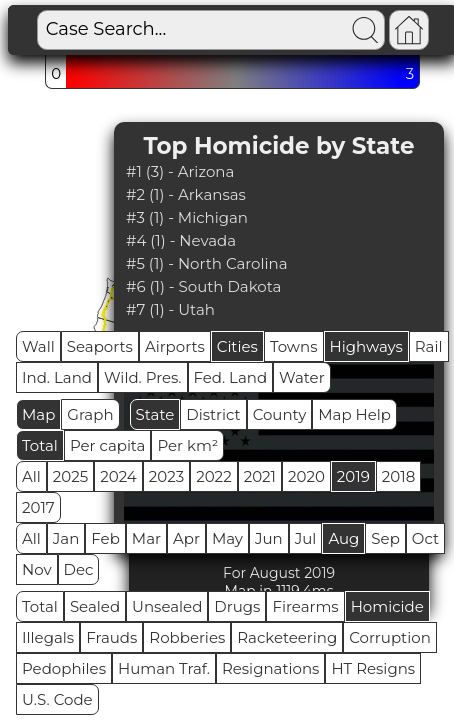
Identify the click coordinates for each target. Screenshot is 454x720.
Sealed (95, 606)
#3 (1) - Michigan (187, 217)
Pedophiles (64, 668)
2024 (118, 476)
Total (40, 445)
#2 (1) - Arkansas (186, 194)
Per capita (108, 445)
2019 (353, 476)
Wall (38, 346)
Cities (237, 346)
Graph (90, 414)
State (155, 414)
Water (302, 377)
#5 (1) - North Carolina (207, 263)
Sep (385, 538)
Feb (105, 538)
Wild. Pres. (143, 377)
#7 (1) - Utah (170, 309)
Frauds (111, 637)
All (31, 476)
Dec (79, 569)
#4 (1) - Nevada (181, 240)
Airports (175, 346)
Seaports (100, 346)
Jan (66, 538)
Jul (306, 538)
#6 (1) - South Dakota (203, 286)
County (280, 414)
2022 (213, 476)
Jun (269, 538)
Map (38, 414)
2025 (70, 476)
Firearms (305, 606)
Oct (425, 538)
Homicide (387, 606)
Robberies (187, 637)
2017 (38, 507)
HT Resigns (373, 668)
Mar (146, 538)
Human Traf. (164, 668)
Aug (343, 538)
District (213, 414)
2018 (398, 476)
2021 (260, 476)
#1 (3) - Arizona (180, 171)
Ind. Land (57, 377)
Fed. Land (231, 377)
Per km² (187, 445)
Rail (429, 346)
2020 (306, 476)
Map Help (354, 414)
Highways (366, 346)
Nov (37, 569)
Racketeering (287, 637)
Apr (186, 538)
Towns (294, 346)
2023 (166, 476)
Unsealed (167, 606)
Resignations (271, 668)
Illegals (48, 637)
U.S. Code (57, 699)
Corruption (390, 637)
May (227, 538)
